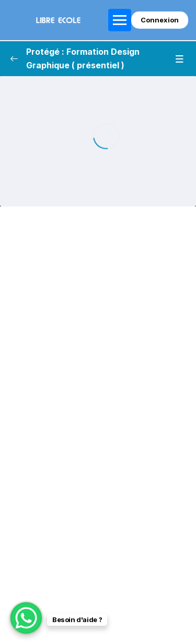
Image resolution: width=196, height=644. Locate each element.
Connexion (160, 20)
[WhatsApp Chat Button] (26, 618)
